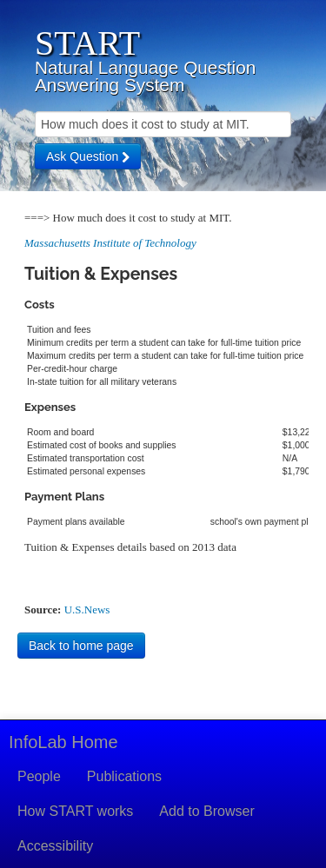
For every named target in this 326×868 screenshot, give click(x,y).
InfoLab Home (63, 742)
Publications (124, 776)
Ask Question (88, 156)
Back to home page (81, 646)
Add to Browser (206, 811)
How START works (75, 811)
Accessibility (55, 846)
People (39, 776)
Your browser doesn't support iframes (163, 414)
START (87, 43)
